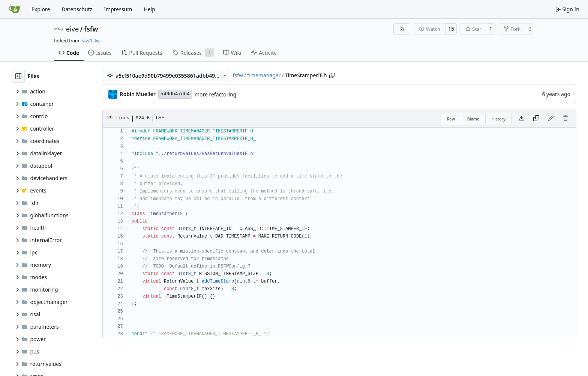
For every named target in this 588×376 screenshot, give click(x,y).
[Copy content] (536, 119)
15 (451, 29)
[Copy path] (332, 75)
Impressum (118, 9)
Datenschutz (77, 9)
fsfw (91, 29)
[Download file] (522, 119)
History (499, 119)
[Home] (14, 9)
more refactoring (216, 94)
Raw (451, 119)
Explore (41, 9)
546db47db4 (175, 94)
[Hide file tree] (18, 76)
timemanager (264, 75)
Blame (473, 119)
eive (72, 29)
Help (149, 9)
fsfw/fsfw (90, 41)
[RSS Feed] (402, 29)
